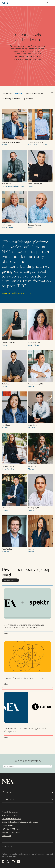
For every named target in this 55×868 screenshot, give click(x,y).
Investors (19, 93)
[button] (52, 3)
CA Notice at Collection (11, 819)
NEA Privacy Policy (9, 815)
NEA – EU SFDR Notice (11, 829)
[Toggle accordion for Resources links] (27, 799)
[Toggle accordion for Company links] (27, 792)
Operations (28, 98)
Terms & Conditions (10, 812)
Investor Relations (34, 93)
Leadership (7, 93)
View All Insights (10, 580)
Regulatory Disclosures (11, 832)
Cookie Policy (7, 825)
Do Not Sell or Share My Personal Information (20, 822)
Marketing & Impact (11, 98)
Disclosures (6, 836)
